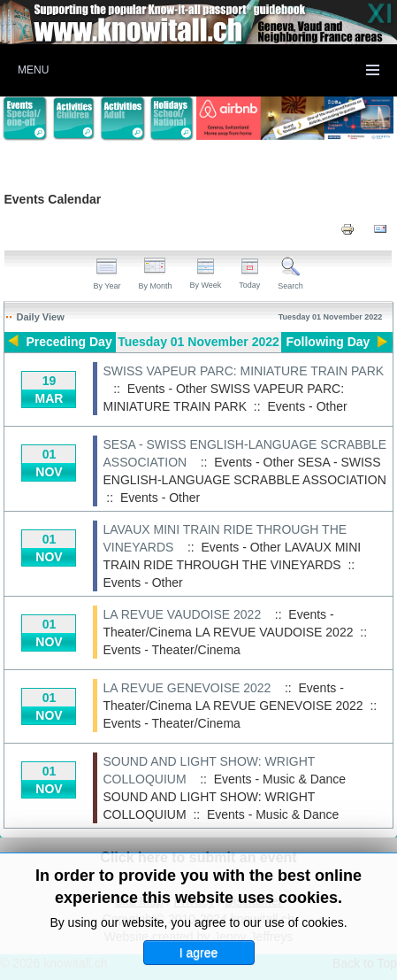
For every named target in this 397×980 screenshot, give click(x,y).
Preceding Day (69, 342)
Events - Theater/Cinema (171, 650)
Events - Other (307, 406)
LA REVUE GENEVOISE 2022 (187, 688)
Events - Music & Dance (273, 814)
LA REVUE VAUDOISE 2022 (182, 614)
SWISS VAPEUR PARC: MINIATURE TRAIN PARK (243, 371)
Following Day (328, 342)
